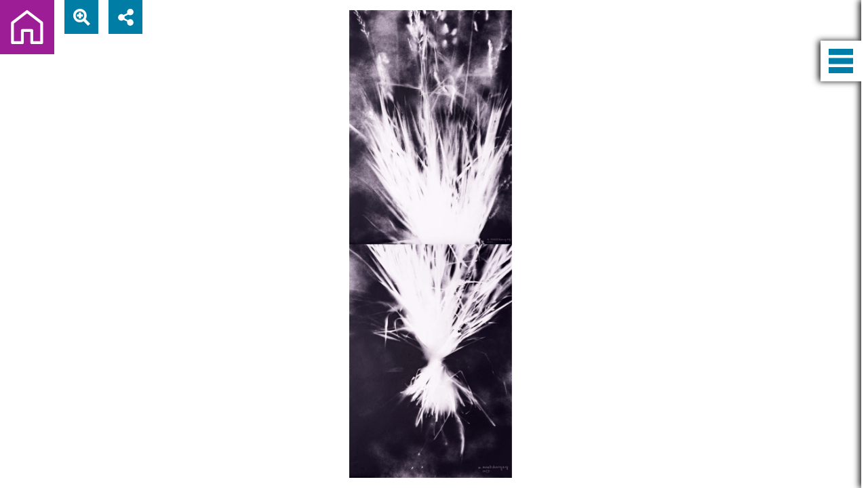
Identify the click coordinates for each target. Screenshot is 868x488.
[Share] (125, 17)
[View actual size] (81, 17)
